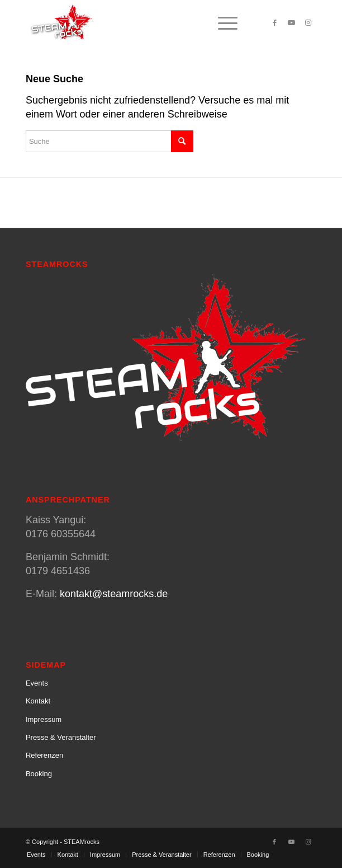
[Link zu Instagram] (308, 23)
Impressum (44, 719)
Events (37, 683)
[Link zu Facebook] (274, 23)
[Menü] (222, 23)
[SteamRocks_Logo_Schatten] (142, 23)
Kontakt (38, 701)
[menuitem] (222, 23)
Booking (39, 774)
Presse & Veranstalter (61, 737)
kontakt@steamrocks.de (114, 594)
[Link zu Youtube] (291, 23)
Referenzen (44, 755)
